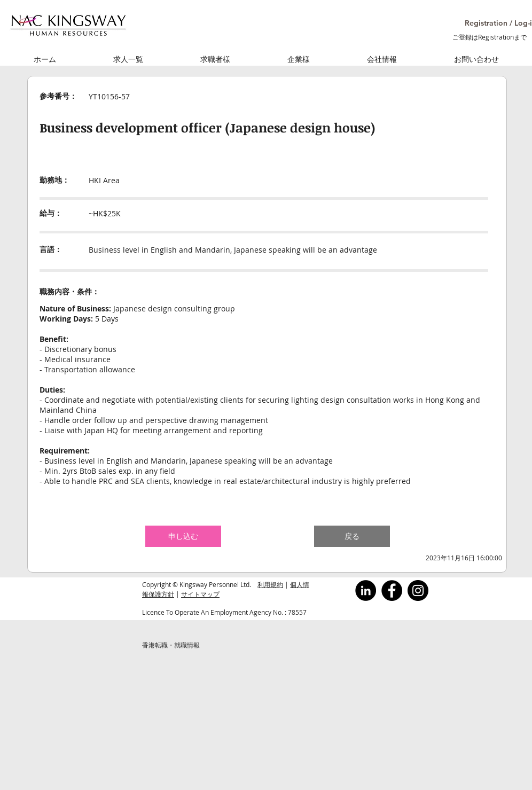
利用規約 (270, 584)
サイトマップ (200, 594)
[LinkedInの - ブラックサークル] (366, 590)
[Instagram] (418, 590)
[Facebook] (392, 590)
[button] (488, 23)
